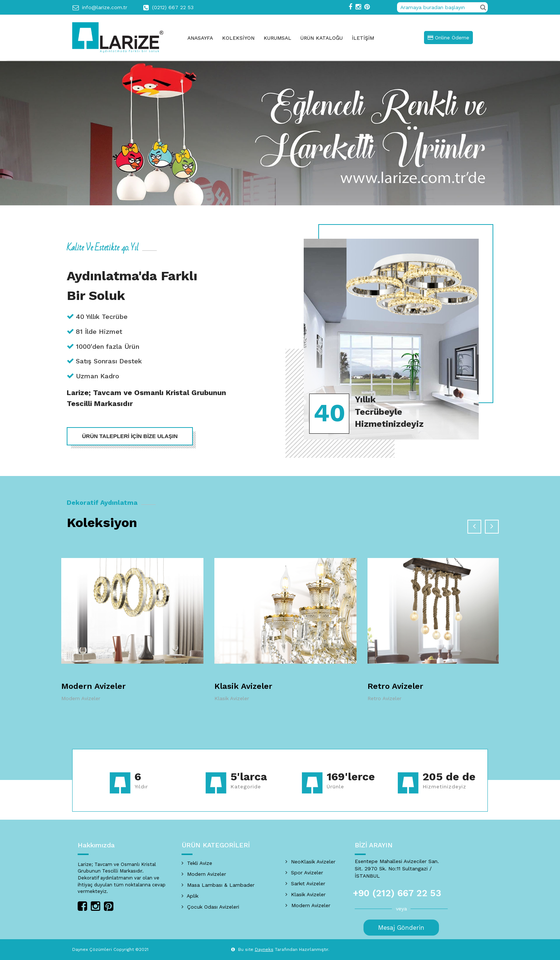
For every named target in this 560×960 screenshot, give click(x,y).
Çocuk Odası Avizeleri (210, 907)
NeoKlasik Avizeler (310, 862)
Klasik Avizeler (243, 686)
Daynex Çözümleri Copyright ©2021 (110, 949)
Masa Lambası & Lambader (218, 885)
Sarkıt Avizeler (305, 883)
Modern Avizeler (94, 686)
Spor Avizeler (304, 873)
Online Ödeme (448, 38)
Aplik (190, 896)
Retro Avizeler (395, 686)
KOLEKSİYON (238, 38)
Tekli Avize (197, 863)
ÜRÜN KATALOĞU (322, 38)
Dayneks (264, 949)
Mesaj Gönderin (401, 928)
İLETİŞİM (363, 38)
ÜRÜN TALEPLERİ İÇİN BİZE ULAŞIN (130, 436)
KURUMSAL (277, 38)
